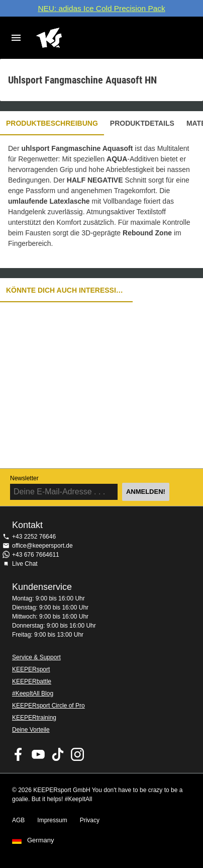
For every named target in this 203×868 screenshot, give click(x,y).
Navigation (16, 38)
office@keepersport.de (42, 546)
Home (93, 38)
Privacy (90, 820)
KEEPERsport (31, 669)
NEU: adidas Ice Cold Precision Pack (101, 8)
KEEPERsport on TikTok (58, 754)
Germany (40, 840)
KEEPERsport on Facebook (19, 754)
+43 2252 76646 (34, 537)
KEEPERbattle (32, 681)
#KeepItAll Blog (33, 693)
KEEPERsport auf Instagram (77, 754)
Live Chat (25, 564)
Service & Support (36, 657)
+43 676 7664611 (36, 555)
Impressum (52, 820)
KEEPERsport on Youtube (38, 754)
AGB (18, 820)
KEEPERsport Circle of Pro (48, 706)
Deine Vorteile (31, 730)
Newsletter (24, 478)
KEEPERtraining (34, 718)
